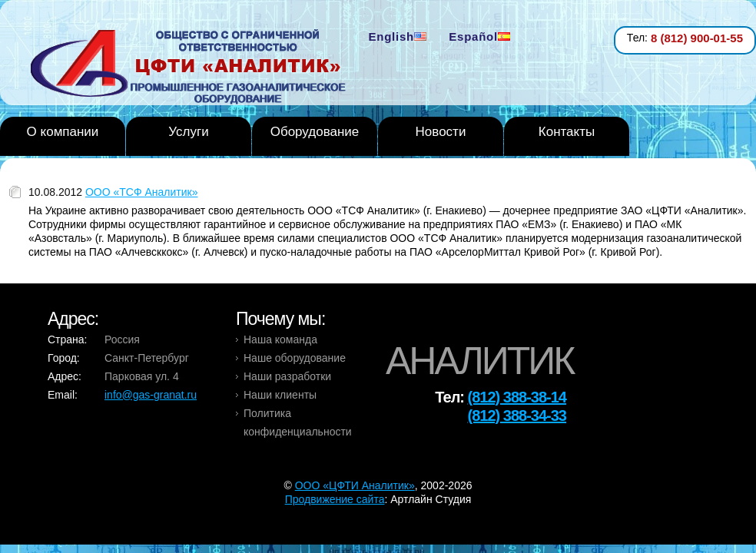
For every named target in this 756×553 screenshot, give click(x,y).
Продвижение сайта (335, 499)
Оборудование (315, 132)
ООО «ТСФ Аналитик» (142, 192)
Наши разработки (287, 376)
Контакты (567, 132)
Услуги (188, 132)
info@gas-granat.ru (151, 395)
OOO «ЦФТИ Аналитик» (355, 485)
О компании (63, 132)
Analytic (194, 68)
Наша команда (280, 339)
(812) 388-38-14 (517, 397)
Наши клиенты (280, 395)
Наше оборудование (295, 358)
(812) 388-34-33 (517, 416)
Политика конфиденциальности (298, 422)
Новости (441, 132)
